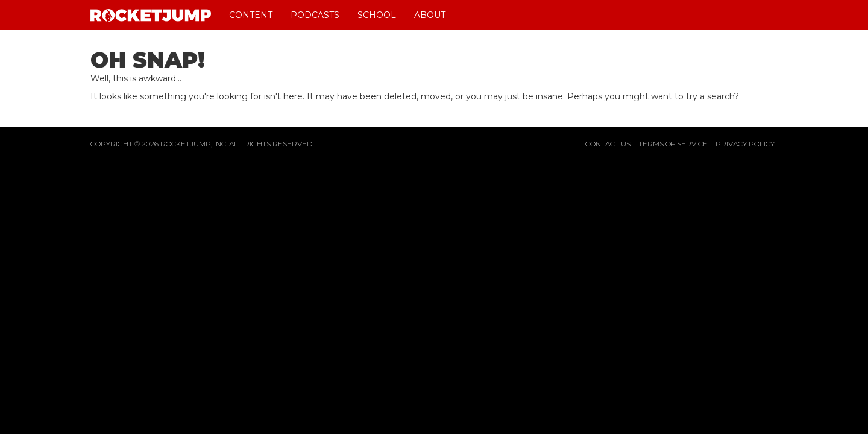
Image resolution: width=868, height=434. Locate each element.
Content (251, 15)
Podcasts (315, 15)
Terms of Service (673, 144)
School (377, 15)
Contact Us (608, 144)
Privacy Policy (745, 144)
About (430, 15)
